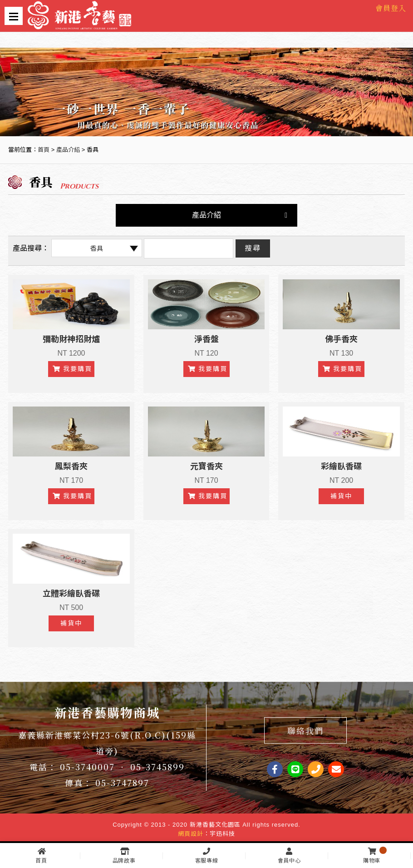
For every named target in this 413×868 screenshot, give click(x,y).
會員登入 (391, 8)
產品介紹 (68, 150)
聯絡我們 (305, 730)
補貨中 (341, 496)
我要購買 (72, 369)
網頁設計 (191, 834)
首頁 (44, 150)
